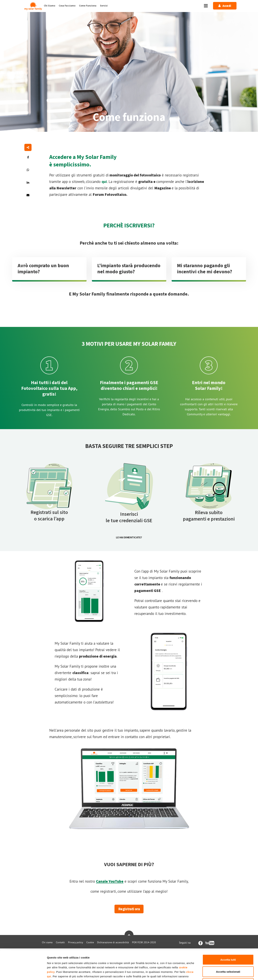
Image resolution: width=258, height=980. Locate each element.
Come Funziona (88, 6)
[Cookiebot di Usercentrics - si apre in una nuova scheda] (23, 973)
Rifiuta (228, 956)
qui (104, 182)
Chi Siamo (50, 6)
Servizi (104, 6)
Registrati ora (129, 909)
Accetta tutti (228, 933)
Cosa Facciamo (67, 6)
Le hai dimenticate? (129, 537)
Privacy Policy (118, 954)
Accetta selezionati (228, 945)
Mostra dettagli (189, 973)
